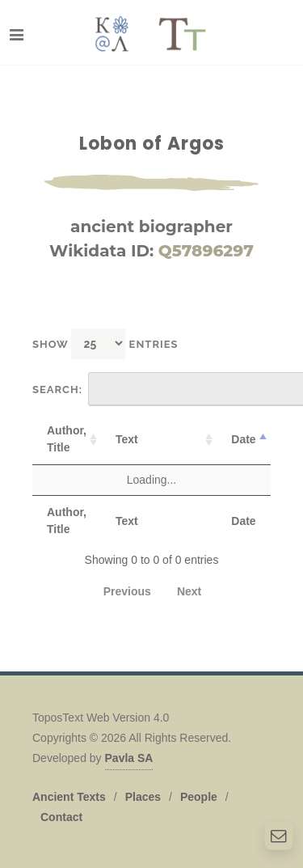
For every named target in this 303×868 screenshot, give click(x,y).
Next (189, 591)
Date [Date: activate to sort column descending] (243, 439)
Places (143, 797)
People (199, 797)
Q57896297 (206, 251)
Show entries (105, 343)
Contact (61, 817)
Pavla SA (129, 758)
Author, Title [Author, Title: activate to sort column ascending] (67, 439)
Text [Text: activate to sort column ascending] (127, 439)
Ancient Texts (69, 797)
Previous (127, 591)
